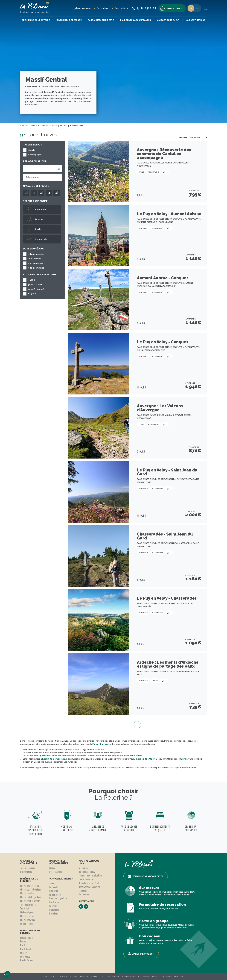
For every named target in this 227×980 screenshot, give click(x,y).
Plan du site (49, 977)
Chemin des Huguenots (30, 901)
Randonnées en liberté (101, 20)
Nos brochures (103, 8)
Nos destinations (195, 20)
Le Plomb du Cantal (34, 750)
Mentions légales (89, 977)
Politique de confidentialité (121, 977)
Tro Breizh (25, 909)
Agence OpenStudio (175, 977)
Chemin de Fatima (28, 920)
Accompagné (35, 155)
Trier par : (183, 137)
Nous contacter (122, 8)
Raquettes (54, 910)
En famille (54, 887)
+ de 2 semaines (36, 268)
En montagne (55, 895)
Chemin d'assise (27, 916)
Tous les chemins (27, 868)
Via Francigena (27, 912)
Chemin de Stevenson (29, 886)
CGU (102, 977)
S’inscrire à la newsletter (146, 876)
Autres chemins (27, 924)
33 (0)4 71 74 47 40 (144, 8)
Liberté (32, 150)
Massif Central (100, 744)
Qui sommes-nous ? (83, 8)
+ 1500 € (32, 294)
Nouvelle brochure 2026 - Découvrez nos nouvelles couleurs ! (90, 887)
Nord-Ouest (26, 949)
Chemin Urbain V (27, 893)
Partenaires (84, 894)
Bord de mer (55, 902)
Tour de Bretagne (28, 905)
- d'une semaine (36, 254)
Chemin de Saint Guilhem (31, 890)
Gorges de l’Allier (145, 759)
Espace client (171, 9)
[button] (7, 975)
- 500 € (32, 280)
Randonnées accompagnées (135, 20)
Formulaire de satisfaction (90, 876)
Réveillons (54, 914)
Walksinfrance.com (141, 954)
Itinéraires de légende (69, 20)
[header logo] (35, 6)
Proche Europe (27, 960)
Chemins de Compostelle (36, 20)
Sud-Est (24, 953)
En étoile (53, 906)
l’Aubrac (183, 759)
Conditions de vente (67, 977)
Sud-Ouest (25, 957)
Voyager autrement (168, 20)
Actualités (83, 868)
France (23, 942)
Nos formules (26, 872)
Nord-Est (24, 945)
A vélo (52, 883)
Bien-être (54, 891)
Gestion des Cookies (148, 977)
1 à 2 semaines (35, 263)
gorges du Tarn (48, 756)
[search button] (205, 8)
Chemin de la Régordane (31, 897)
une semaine (35, 259)
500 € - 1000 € (35, 285)
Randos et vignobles (58, 898)
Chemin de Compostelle (54, 759)
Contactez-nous (86, 879)
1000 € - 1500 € (36, 289)
